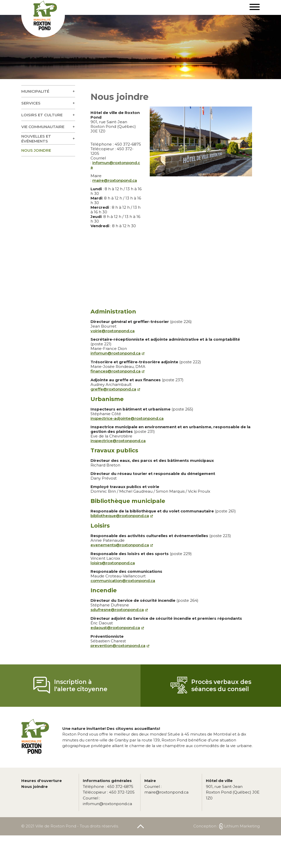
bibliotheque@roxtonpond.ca (120, 516)
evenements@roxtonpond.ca (120, 545)
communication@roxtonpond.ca (123, 581)
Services (31, 103)
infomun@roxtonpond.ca (115, 165)
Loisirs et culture (42, 115)
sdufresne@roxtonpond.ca (117, 610)
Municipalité (35, 91)
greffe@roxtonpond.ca (113, 389)
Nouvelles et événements (36, 139)
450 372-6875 (108, 786)
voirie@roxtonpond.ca (113, 331)
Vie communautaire (43, 127)
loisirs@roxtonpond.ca (113, 563)
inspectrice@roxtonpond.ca (118, 441)
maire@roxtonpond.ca (115, 180)
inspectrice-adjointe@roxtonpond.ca (127, 418)
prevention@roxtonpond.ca (118, 646)
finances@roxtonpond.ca (116, 371)
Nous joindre (36, 150)
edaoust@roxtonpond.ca (115, 628)
